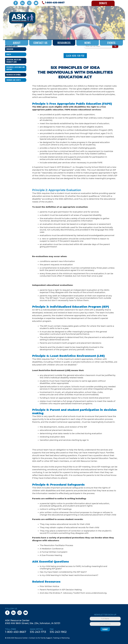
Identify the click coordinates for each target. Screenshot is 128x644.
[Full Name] (105, 619)
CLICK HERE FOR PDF (75, 56)
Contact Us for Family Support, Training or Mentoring (49, 638)
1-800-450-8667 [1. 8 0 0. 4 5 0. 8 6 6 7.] (16, 632)
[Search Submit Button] (115, 46)
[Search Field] (98, 46)
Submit (105, 629)
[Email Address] (105, 624)
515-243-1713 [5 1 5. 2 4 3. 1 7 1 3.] (38, 632)
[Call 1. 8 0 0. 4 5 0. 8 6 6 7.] (53, 3)
